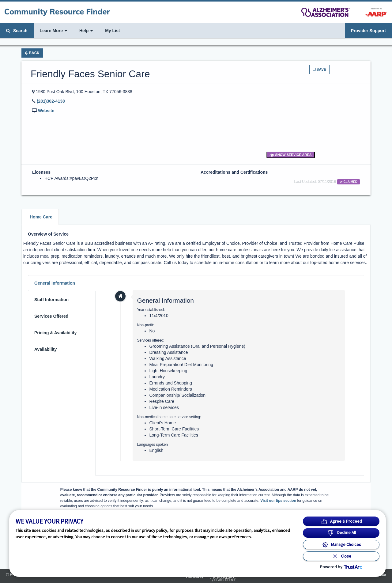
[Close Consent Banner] (341, 556)
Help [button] (86, 31)
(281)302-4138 (51, 101)
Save (319, 70)
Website (46, 111)
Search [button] (17, 31)
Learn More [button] (53, 31)
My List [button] (112, 31)
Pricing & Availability (55, 333)
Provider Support (368, 31)
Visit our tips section (278, 501)
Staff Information (51, 300)
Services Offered (51, 316)
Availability (45, 349)
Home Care (41, 217)
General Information (55, 283)
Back (32, 53)
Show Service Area (290, 155)
